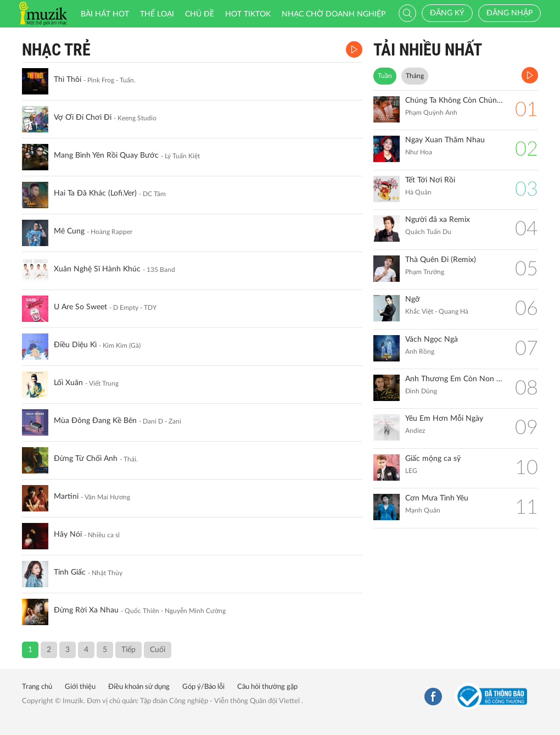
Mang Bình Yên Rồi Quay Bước (106, 155)
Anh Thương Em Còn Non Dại (455, 379)
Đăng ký (447, 13)
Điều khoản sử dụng (139, 687)
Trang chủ (37, 687)
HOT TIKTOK (248, 14)
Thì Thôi (68, 80)
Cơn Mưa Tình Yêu (437, 498)
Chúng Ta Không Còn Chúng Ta (455, 101)
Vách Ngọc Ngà (432, 339)
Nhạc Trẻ (56, 50)
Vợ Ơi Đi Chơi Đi (83, 118)
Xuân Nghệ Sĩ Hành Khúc (97, 269)
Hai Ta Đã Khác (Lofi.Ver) (95, 193)
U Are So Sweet (80, 307)
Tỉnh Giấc (70, 572)
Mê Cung (69, 231)
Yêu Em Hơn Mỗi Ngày (444, 419)
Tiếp (128, 650)
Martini (66, 497)
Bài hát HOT (105, 14)
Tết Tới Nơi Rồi (430, 180)
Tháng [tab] (415, 76)
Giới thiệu (80, 687)
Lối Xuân (68, 383)
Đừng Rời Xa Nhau (86, 610)
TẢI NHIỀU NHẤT (428, 50)
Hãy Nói (68, 534)
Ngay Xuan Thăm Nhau (445, 140)
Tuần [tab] (385, 76)
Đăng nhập (509, 13)
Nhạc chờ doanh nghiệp (334, 14)
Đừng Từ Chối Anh (86, 459)
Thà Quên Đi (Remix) (441, 260)
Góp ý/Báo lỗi (203, 687)
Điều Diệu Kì (75, 345)
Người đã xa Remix (438, 220)
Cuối (158, 650)
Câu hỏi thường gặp (267, 687)
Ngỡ (413, 299)
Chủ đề (200, 14)
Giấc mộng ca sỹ (433, 459)
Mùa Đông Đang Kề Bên (95, 421)
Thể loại (157, 14)
